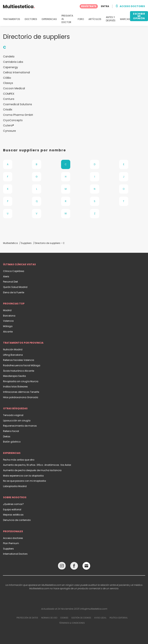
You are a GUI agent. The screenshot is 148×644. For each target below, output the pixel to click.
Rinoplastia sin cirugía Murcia (21, 381)
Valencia (8, 321)
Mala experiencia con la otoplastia (23, 476)
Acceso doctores (13, 538)
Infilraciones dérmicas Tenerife (21, 392)
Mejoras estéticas (13, 515)
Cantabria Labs (13, 62)
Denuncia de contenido (17, 520)
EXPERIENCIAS (49, 19)
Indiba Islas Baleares (15, 387)
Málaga (8, 326)
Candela (9, 57)
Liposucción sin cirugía (17, 421)
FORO (81, 19)
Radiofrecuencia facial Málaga (22, 365)
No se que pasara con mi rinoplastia (25, 481)
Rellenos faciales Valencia (19, 360)
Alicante (8, 332)
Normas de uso (49, 618)
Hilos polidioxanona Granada (21, 397)
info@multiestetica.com (94, 609)
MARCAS (125, 19)
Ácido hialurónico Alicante (19, 371)
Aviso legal (100, 618)
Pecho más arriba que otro (19, 460)
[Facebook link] (74, 567)
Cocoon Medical (14, 88)
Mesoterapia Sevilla (14, 376)
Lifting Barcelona (13, 355)
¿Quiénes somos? (13, 504)
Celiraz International (16, 73)
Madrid (7, 310)
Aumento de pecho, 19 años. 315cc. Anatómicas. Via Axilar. (37, 465)
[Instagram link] (62, 567)
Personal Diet (10, 282)
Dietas (7, 436)
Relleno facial (11, 431)
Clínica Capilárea (14, 271)
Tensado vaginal (13, 415)
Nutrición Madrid (13, 349)
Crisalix (8, 110)
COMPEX (9, 94)
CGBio (7, 78)
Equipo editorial (12, 509)
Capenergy (11, 67)
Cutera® (9, 126)
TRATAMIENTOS (12, 19)
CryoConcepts (13, 120)
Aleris (6, 276)
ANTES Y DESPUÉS (111, 19)
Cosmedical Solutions (18, 104)
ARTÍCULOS (95, 19)
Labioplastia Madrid (15, 486)
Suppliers (8, 549)
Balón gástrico (12, 442)
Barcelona (9, 316)
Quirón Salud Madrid (15, 287)
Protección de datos (27, 618)
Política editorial (119, 618)
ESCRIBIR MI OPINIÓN (139, 16)
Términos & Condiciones (72, 623)
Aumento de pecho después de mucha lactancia (32, 470)
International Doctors (15, 554)
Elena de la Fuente (14, 292)
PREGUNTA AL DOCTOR (67, 19)
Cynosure (9, 131)
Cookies (64, 618)
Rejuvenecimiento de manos (20, 426)
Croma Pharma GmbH (18, 115)
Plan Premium (11, 543)
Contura (9, 99)
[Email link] (86, 566)
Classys (8, 83)
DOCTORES (31, 19)
